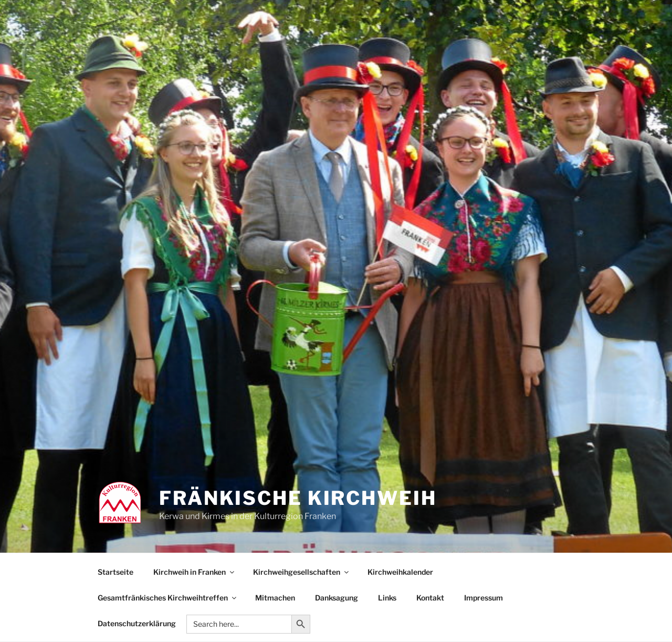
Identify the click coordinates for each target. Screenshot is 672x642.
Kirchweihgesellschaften (302, 572)
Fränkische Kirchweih (298, 498)
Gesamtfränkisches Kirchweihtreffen (168, 598)
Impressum (484, 598)
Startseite (115, 572)
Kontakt (430, 598)
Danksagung (337, 598)
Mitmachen (275, 598)
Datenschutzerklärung (137, 623)
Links (387, 598)
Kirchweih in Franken (195, 572)
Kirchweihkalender (400, 572)
